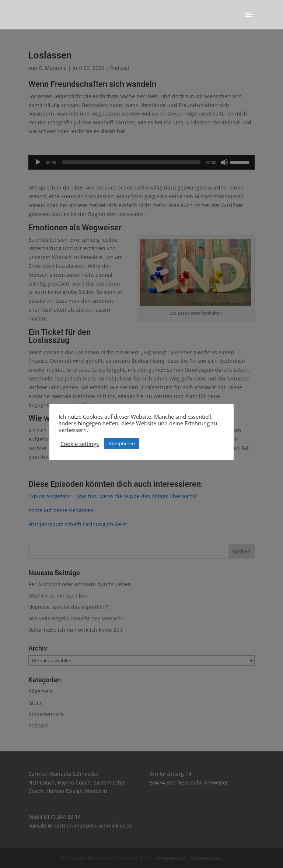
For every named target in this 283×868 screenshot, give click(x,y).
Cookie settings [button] (80, 444)
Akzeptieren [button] (122, 443)
